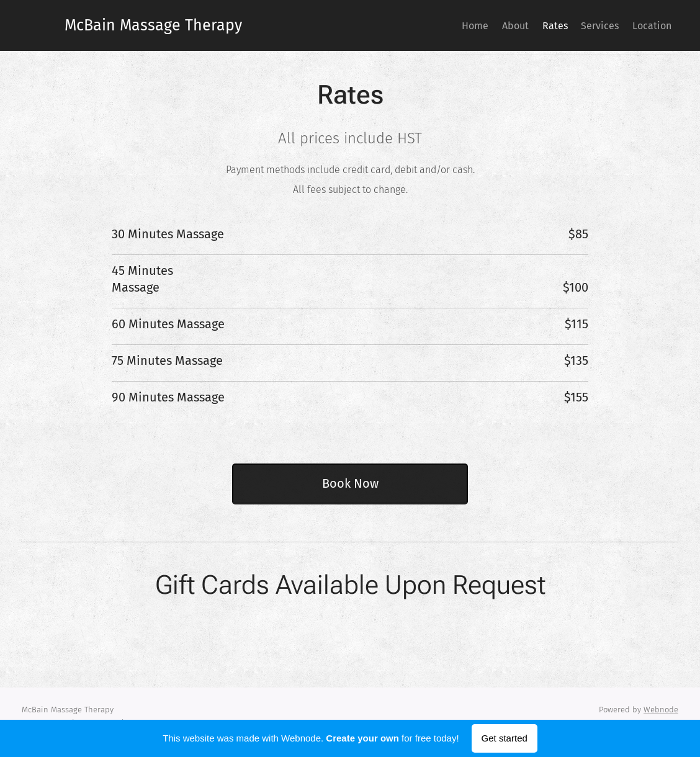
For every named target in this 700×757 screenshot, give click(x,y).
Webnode (661, 710)
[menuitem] (435, 25)
